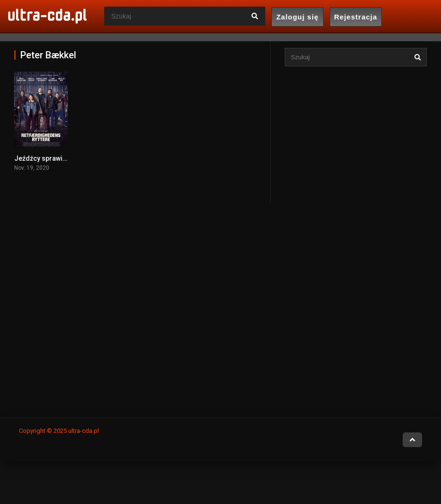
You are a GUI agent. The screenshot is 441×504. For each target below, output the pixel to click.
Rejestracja (355, 17)
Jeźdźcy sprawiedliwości (53, 158)
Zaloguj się (297, 17)
